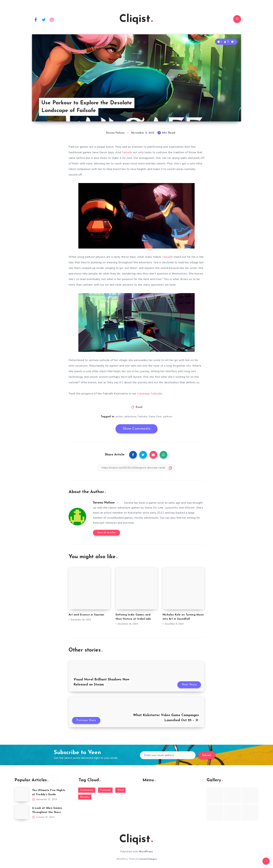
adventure (130, 416)
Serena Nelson (104, 503)
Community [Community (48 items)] (87, 790)
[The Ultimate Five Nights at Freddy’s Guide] (22, 795)
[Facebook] (36, 20)
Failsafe (127, 152)
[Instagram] (52, 20)
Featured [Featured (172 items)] (105, 790)
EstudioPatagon (148, 859)
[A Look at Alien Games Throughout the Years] (22, 812)
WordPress (146, 852)
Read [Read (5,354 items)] (120, 790)
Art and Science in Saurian (86, 615)
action (119, 416)
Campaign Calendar (150, 394)
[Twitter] (44, 20)
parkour (168, 416)
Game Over (155, 416)
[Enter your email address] (168, 755)
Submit (207, 755)
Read (139, 407)
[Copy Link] (136, 468)
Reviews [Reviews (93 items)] (85, 797)
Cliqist (136, 19)
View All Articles (106, 533)
